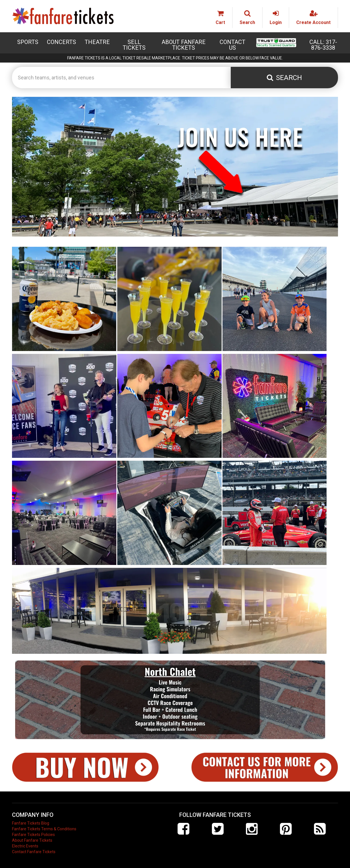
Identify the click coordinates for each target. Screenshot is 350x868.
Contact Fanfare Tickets (34, 852)
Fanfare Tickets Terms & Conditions (44, 829)
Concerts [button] (61, 42)
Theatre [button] (97, 42)
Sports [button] (28, 42)
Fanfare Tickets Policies (33, 835)
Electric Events (25, 846)
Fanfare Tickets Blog (31, 823)
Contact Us (232, 45)
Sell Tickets (134, 45)
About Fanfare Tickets (184, 45)
